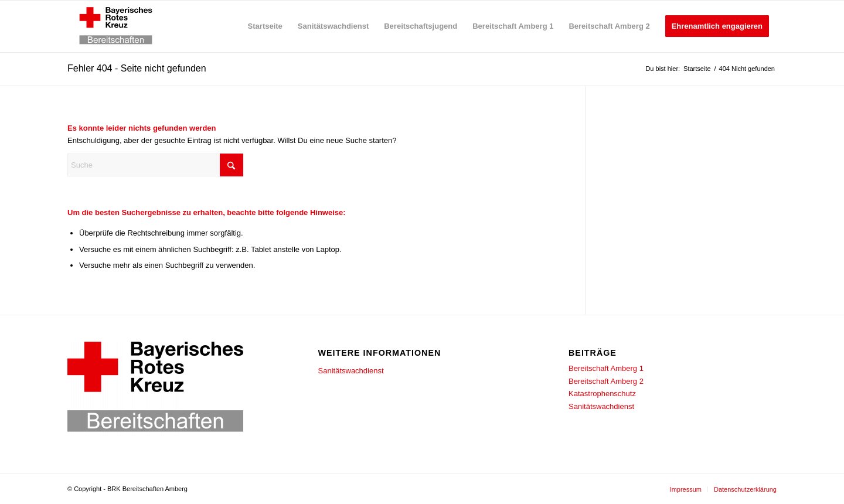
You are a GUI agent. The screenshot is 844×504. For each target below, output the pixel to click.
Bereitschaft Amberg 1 (606, 368)
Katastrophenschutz (602, 394)
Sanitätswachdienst (351, 371)
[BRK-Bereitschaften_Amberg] (116, 26)
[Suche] (155, 165)
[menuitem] (265, 26)
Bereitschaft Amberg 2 (606, 381)
